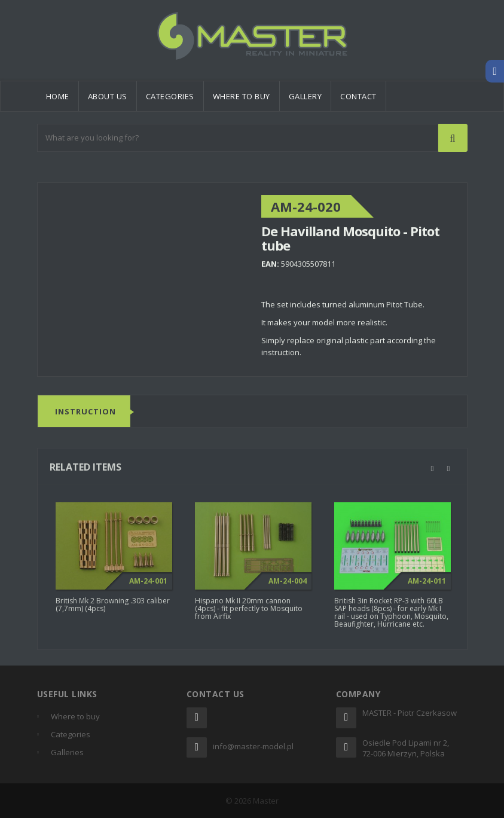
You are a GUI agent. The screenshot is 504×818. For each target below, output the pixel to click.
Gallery (306, 96)
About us (108, 96)
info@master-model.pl (253, 746)
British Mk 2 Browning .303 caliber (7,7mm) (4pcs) (113, 608)
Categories (170, 96)
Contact (358, 96)
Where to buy (242, 96)
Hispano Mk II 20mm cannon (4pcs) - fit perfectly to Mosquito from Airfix (249, 611)
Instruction (85, 412)
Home (58, 96)
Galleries (67, 752)
